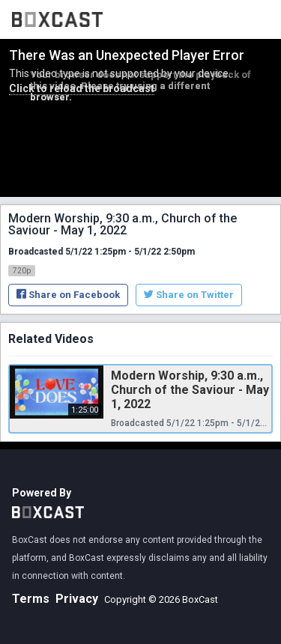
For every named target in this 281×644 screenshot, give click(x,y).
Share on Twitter (189, 295)
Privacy (77, 599)
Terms (31, 599)
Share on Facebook (68, 295)
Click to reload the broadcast (82, 88)
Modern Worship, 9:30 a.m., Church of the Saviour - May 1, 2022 (190, 390)
